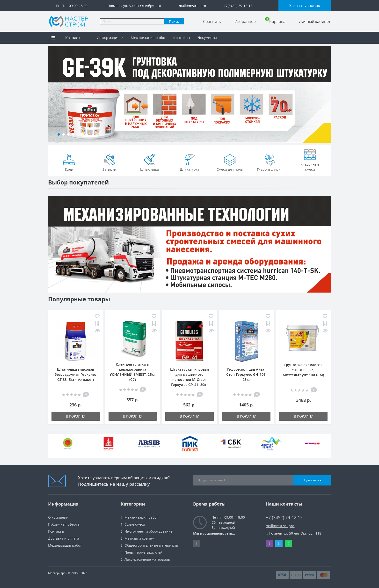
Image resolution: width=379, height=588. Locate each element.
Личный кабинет (315, 22)
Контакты (182, 38)
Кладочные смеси (310, 159)
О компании (58, 517)
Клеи (69, 162)
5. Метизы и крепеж (137, 538)
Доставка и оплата (64, 538)
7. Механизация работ (139, 517)
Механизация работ (148, 38)
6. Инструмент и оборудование (147, 531)
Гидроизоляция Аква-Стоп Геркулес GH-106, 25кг (246, 374)
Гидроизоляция (270, 162)
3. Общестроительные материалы (149, 545)
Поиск (174, 21)
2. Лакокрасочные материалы (146, 559)
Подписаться (312, 480)
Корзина (275, 21)
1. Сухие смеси (133, 524)
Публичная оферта (64, 524)
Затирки (109, 162)
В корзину (76, 416)
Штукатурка (190, 162)
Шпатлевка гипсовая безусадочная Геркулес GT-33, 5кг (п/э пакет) (76, 374)
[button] (59, 134)
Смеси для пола (230, 162)
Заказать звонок (305, 6)
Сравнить (212, 22)
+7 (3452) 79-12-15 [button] (284, 518)
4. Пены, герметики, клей (142, 552)
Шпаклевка (149, 162)
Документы (207, 38)
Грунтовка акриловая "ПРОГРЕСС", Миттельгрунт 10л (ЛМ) (303, 370)
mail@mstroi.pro (280, 526)
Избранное (245, 22)
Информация (110, 38)
